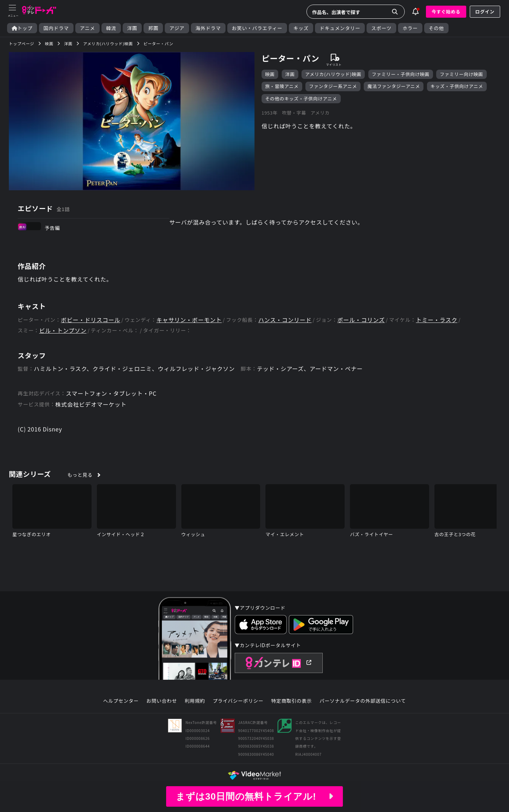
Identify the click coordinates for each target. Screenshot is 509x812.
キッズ (301, 28)
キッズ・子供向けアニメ (457, 86)
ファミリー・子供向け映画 (401, 74)
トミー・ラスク (437, 320)
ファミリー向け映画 (461, 74)
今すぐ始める (446, 11)
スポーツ (381, 28)
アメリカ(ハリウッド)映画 (333, 74)
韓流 (111, 28)
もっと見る (80, 475)
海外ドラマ (208, 28)
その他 (436, 28)
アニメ (87, 28)
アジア (177, 28)
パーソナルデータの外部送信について (363, 701)
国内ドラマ (56, 28)
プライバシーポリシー (238, 701)
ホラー (410, 28)
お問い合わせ (162, 701)
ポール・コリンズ (361, 320)
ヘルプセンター (121, 701)
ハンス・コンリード (285, 320)
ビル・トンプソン (63, 330)
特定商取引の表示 (291, 701)
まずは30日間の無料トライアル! (255, 796)
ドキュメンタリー (340, 28)
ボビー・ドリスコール (90, 320)
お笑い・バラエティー (257, 28)
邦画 (153, 28)
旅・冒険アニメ (282, 86)
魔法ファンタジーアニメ (394, 86)
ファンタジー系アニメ (333, 86)
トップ (22, 28)
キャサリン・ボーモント (189, 320)
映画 (270, 74)
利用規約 (195, 701)
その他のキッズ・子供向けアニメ (301, 98)
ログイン (485, 11)
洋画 (132, 28)
